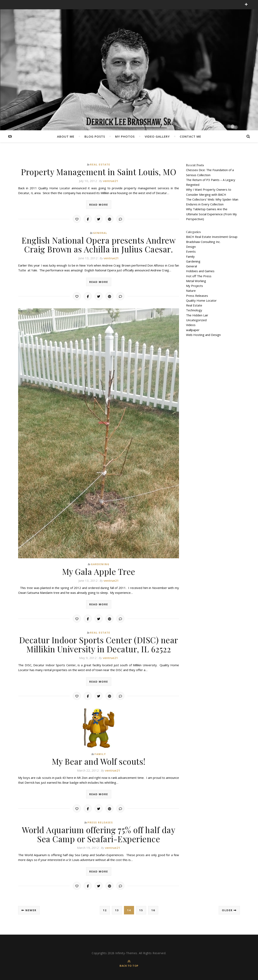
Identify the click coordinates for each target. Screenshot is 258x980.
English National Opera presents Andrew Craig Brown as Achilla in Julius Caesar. (99, 244)
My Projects (195, 286)
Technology (194, 310)
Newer (29, 909)
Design (191, 247)
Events (191, 251)
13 (117, 909)
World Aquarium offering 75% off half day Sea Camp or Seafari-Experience (99, 833)
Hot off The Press (199, 276)
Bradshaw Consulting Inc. (203, 242)
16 (153, 909)
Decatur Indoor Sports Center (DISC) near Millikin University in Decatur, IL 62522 (99, 644)
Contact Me (190, 136)
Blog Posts (95, 136)
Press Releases (100, 822)
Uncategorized (196, 320)
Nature (191, 291)
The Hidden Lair (197, 315)
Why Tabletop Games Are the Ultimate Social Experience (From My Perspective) (211, 214)
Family (100, 753)
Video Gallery (157, 136)
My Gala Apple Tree (99, 571)
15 (141, 909)
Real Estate (100, 165)
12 (105, 909)
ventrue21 (111, 181)
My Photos (125, 136)
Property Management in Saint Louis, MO (99, 172)
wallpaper (193, 330)
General (100, 233)
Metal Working (196, 281)
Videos (191, 325)
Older (229, 909)
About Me (66, 136)
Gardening (100, 564)
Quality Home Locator (201, 300)
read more (99, 204)
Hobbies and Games (200, 271)
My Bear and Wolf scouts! (99, 760)
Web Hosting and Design (203, 335)
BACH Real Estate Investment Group (212, 237)
